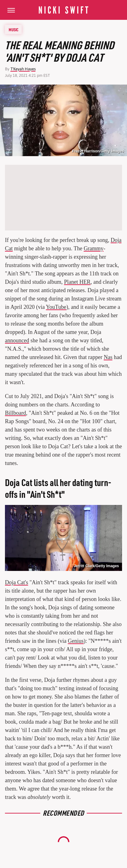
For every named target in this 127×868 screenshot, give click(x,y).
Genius (76, 641)
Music (14, 29)
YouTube (56, 307)
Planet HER (77, 282)
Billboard (15, 413)
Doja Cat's (17, 582)
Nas (108, 357)
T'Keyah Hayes (23, 69)
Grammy (94, 248)
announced (17, 340)
